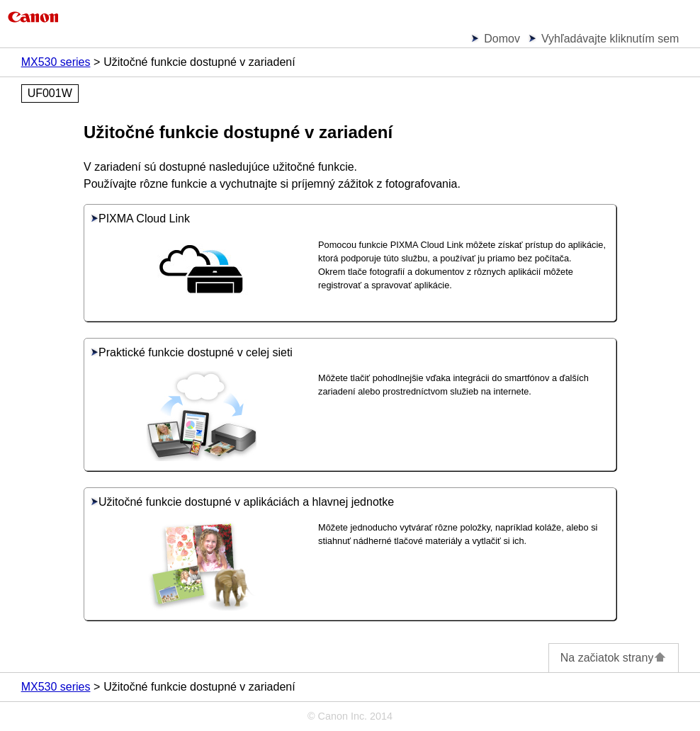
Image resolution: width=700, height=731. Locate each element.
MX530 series (56, 62)
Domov (502, 39)
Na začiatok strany (614, 658)
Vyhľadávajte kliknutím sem (610, 39)
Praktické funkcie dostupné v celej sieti (191, 352)
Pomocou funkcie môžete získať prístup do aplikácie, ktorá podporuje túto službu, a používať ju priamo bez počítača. (462, 251)
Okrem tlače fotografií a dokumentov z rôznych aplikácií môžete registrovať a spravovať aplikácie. (446, 278)
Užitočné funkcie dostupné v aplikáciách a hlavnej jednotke (242, 502)
